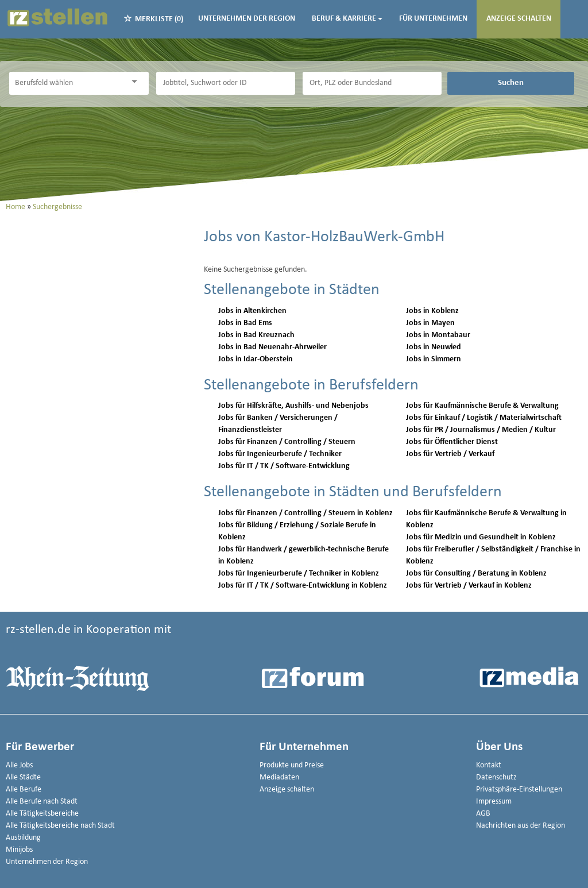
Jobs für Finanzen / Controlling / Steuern (287, 442)
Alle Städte (23, 777)
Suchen (511, 83)
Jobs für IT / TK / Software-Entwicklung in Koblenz (303, 586)
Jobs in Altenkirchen (252, 311)
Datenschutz (496, 777)
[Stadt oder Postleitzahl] (372, 83)
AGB (483, 814)
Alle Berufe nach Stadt (42, 802)
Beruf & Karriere (347, 19)
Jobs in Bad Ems (245, 323)
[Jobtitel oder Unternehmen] (226, 83)
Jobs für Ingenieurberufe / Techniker (280, 454)
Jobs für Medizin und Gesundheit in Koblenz (481, 537)
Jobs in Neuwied (434, 347)
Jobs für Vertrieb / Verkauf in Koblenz (469, 586)
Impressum (494, 802)
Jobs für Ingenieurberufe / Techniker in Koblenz (299, 574)
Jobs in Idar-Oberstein (256, 359)
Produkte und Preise (292, 765)
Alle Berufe (24, 789)
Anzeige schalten (519, 19)
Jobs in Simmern (434, 359)
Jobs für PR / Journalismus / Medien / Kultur (481, 430)
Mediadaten (279, 777)
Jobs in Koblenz (432, 311)
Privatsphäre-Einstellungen (519, 789)
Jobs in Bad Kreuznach (256, 335)
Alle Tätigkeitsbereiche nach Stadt (60, 826)
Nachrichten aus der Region (521, 826)
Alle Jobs (19, 765)
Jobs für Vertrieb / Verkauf (450, 454)
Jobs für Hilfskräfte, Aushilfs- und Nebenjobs (293, 406)
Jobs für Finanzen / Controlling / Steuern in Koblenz (305, 513)
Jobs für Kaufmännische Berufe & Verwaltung (482, 406)
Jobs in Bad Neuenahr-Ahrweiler (272, 347)
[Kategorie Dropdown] (137, 82)
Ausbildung (23, 838)
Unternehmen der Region (247, 19)
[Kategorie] (67, 83)
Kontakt (489, 765)
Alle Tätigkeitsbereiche (42, 814)
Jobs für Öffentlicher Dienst (452, 442)
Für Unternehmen (433, 19)
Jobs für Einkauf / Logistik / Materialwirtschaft (484, 418)
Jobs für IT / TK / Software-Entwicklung (284, 466)
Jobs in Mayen (430, 323)
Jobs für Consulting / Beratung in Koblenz (476, 574)
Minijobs (19, 850)
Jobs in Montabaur (438, 335)
